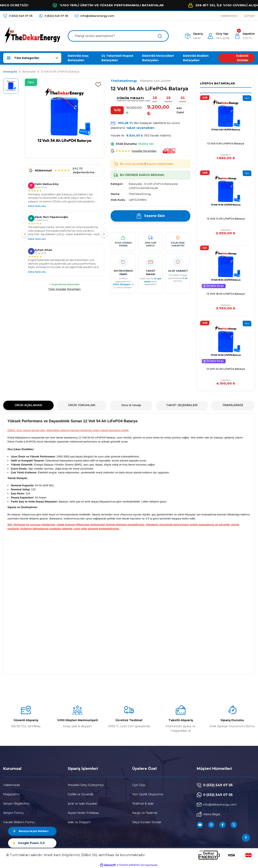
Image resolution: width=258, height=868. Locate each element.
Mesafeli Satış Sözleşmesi (86, 785)
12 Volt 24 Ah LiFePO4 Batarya (226, 369)
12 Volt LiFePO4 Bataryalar (161, 184)
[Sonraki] (104, 234)
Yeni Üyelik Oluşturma (148, 794)
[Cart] (245, 36)
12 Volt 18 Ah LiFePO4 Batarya (226, 294)
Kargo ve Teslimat (145, 813)
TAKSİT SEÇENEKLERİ (182, 405)
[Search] (118, 36)
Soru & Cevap (131, 405)
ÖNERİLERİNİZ (233, 405)
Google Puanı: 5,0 (29, 843)
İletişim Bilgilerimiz (16, 804)
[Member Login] (219, 36)
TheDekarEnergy (141, 81)
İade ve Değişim (79, 822)
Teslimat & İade (143, 804)
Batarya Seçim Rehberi (30, 831)
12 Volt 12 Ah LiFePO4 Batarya (226, 219)
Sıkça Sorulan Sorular (147, 822)
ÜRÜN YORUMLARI (82, 405)
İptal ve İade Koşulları (82, 804)
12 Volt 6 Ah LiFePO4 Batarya (226, 143)
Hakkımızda (11, 785)
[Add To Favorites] (98, 85)
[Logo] (32, 36)
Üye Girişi (139, 785)
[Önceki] (25, 234)
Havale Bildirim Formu (19, 822)
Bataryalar (136, 184)
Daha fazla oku (37, 206)
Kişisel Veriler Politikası (83, 813)
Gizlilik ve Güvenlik (81, 794)
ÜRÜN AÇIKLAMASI (28, 405)
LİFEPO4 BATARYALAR (143, 188)
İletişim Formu (13, 813)
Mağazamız (11, 794)
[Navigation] (32, 58)
